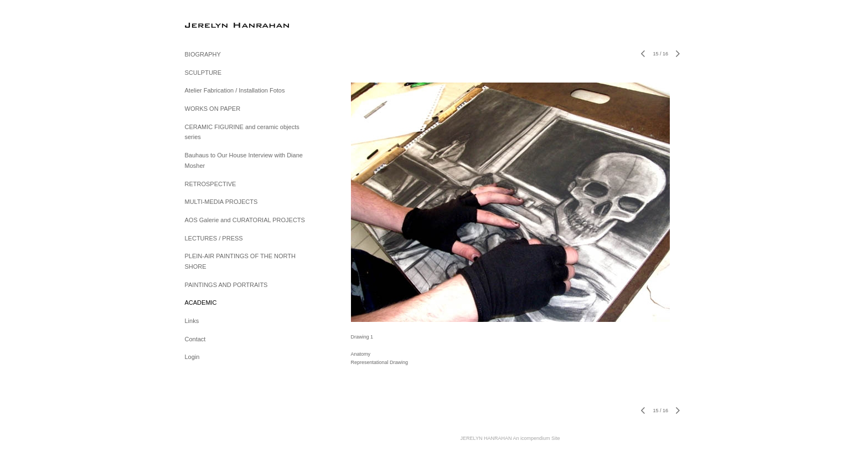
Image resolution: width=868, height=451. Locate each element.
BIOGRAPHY (203, 54)
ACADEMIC (201, 303)
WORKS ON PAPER (213, 109)
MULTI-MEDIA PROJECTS (221, 202)
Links (192, 321)
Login (192, 357)
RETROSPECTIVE (211, 184)
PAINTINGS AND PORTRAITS (226, 285)
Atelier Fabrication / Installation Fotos (235, 90)
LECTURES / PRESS (214, 238)
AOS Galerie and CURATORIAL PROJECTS (245, 220)
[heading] (213, 25)
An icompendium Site (536, 438)
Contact (195, 339)
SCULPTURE (203, 73)
